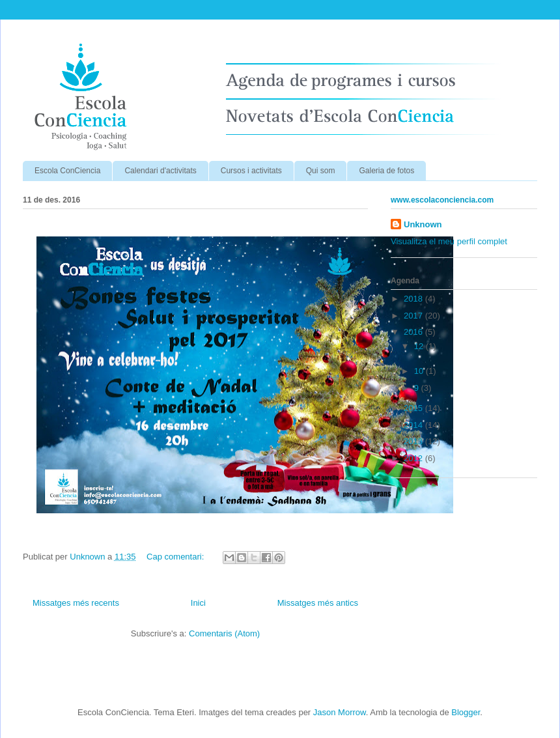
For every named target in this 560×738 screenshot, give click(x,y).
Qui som (321, 171)
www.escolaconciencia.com (442, 200)
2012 (414, 458)
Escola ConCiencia (67, 171)
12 (420, 346)
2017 (414, 316)
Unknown (423, 224)
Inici (198, 603)
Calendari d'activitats (160, 171)
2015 (414, 408)
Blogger (466, 712)
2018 (414, 299)
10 (420, 371)
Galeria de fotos (386, 171)
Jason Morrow (340, 712)
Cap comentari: (176, 557)
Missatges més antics (318, 603)
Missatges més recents (76, 603)
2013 (414, 441)
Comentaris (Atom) (224, 633)
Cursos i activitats (251, 171)
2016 (414, 332)
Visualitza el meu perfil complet (449, 241)
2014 (414, 425)
